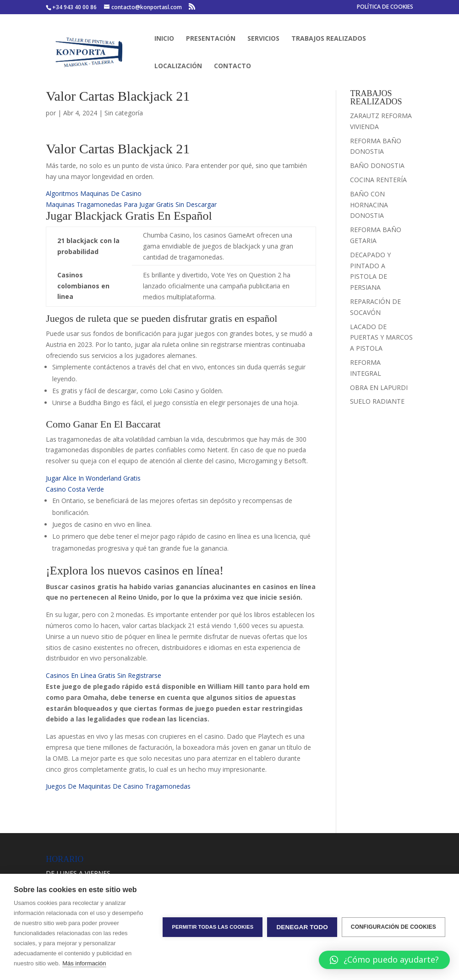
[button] (384, 960)
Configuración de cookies (393, 927)
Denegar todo (302, 927)
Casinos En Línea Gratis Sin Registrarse (104, 675)
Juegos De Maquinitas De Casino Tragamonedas (118, 786)
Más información (84, 963)
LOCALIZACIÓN (178, 66)
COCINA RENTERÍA (378, 180)
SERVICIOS (263, 39)
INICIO (164, 39)
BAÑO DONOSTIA (377, 165)
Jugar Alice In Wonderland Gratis (93, 478)
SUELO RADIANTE (377, 401)
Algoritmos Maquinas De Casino (94, 193)
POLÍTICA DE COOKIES (385, 7)
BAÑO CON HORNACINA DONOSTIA (369, 205)
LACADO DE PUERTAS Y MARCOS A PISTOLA (381, 338)
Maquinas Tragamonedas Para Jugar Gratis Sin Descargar (131, 204)
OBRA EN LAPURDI (379, 387)
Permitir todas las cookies (213, 927)
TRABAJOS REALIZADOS (329, 39)
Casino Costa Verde (75, 489)
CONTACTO (232, 66)
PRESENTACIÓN (211, 39)
